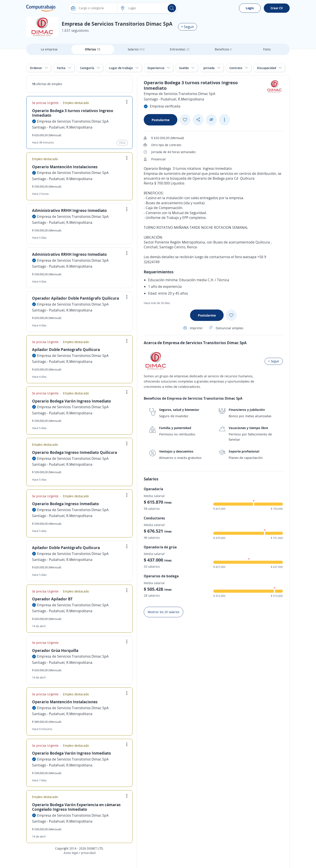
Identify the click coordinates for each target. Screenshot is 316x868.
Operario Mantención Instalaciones (65, 167)
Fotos (267, 49)
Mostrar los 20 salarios (163, 612)
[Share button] (198, 120)
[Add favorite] (185, 120)
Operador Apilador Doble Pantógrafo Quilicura (75, 298)
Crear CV (277, 8)
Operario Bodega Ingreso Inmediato (66, 504)
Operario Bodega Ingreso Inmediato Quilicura (75, 452)
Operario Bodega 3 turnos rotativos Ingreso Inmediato (73, 113)
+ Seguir (188, 27)
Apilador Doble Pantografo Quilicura (66, 349)
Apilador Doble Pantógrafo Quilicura (66, 548)
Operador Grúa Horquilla (55, 650)
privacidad (88, 853)
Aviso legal (71, 853)
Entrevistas (180, 49)
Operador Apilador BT (52, 599)
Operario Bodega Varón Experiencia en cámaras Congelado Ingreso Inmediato (76, 807)
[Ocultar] (211, 120)
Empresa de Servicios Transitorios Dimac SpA (73, 121)
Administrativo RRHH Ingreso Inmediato (69, 210)
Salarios (136, 49)
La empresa (49, 49)
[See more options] (224, 120)
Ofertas (93, 49)
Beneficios (223, 49)
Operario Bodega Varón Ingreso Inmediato (72, 401)
